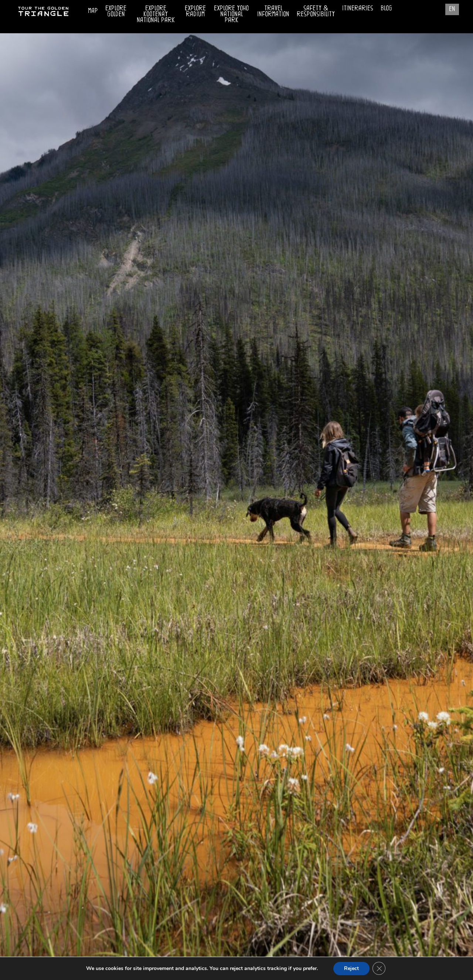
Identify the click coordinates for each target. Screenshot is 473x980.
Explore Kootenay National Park (156, 13)
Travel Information (273, 9)
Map (93, 10)
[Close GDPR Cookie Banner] (380, 969)
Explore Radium (195, 11)
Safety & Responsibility (316, 11)
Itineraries (358, 8)
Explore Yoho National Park (231, 13)
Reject (351, 968)
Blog (386, 8)
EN (452, 8)
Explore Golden (116, 11)
